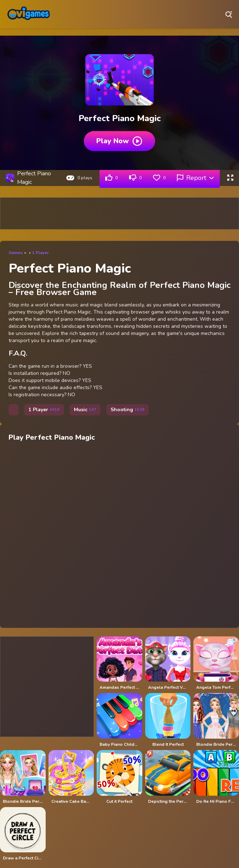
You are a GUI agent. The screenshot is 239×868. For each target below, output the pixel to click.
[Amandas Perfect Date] (119, 663)
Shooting (128, 410)
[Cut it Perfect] (119, 777)
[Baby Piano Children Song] (119, 720)
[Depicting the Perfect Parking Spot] (168, 777)
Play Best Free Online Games (29, 14)
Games (16, 253)
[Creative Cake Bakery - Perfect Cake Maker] (71, 777)
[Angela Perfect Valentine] (168, 663)
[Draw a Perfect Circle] (23, 834)
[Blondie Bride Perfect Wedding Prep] (216, 720)
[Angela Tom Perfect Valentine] (216, 663)
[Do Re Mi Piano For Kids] (216, 777)
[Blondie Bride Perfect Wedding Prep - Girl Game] (23, 777)
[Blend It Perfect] (168, 720)
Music (85, 410)
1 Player (40, 253)
